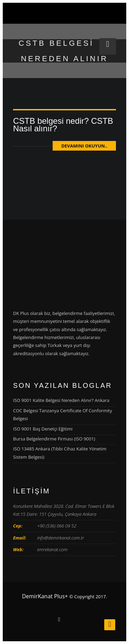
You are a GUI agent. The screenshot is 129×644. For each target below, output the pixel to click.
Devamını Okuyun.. (84, 146)
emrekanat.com (52, 549)
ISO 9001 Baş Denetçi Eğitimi (43, 429)
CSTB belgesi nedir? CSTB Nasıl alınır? (63, 125)
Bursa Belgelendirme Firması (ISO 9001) (54, 439)
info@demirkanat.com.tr (61, 538)
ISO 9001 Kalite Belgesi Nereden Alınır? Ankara (61, 400)
